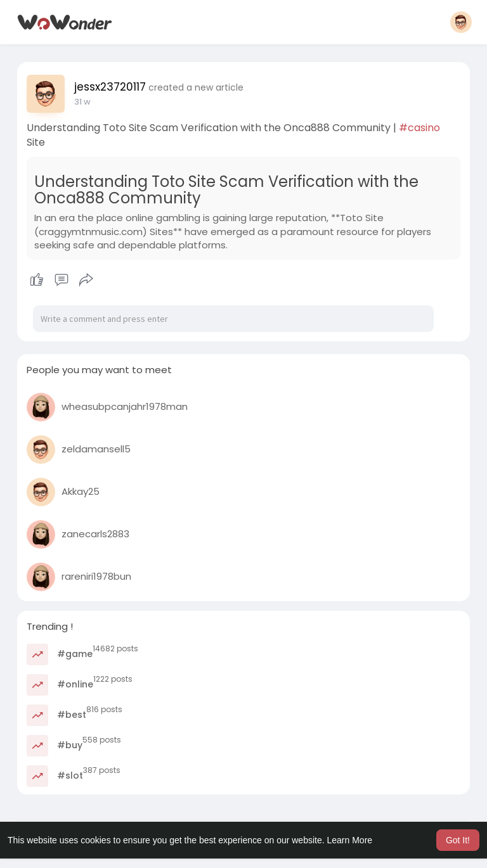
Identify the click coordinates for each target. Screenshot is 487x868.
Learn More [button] (350, 840)
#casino (419, 128)
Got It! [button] (458, 840)
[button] (461, 22)
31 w (82, 102)
